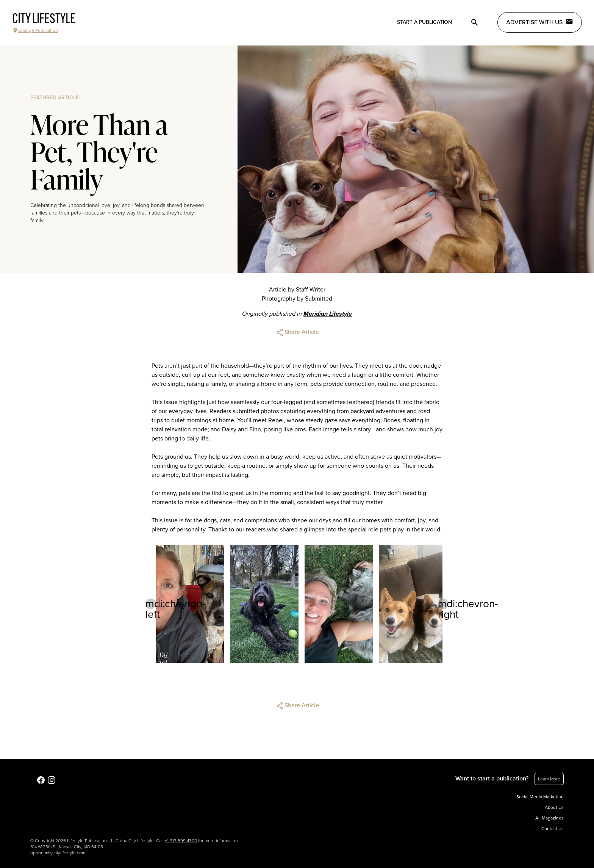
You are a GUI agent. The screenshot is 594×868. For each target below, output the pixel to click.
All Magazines (549, 818)
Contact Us (553, 829)
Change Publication (35, 30)
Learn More (549, 779)
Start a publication (424, 22)
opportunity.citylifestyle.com (58, 853)
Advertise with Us (540, 22)
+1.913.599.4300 (181, 841)
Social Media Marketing (540, 797)
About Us (554, 807)
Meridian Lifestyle (328, 314)
